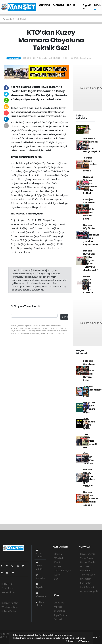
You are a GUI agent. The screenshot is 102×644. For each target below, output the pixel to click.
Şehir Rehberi (87, 587)
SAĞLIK (71, 5)
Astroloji (58, 619)
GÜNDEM (45, 5)
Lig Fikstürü (86, 571)
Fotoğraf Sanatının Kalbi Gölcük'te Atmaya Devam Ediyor (89, 209)
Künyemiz (41, 595)
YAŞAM (57, 566)
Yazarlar (40, 577)
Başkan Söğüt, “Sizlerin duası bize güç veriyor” (89, 478)
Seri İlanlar (85, 583)
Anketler (58, 607)
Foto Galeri (39, 554)
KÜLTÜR (57, 575)
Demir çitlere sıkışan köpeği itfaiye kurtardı (88, 284)
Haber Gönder (9, 611)
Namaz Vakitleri (88, 562)
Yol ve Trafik (87, 558)
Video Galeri (39, 566)
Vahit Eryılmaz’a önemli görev (89, 423)
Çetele (87, 129)
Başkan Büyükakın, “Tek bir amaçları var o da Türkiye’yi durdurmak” (90, 260)
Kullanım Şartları (10, 603)
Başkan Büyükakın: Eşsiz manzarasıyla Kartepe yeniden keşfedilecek (91, 235)
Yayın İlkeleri (8, 588)
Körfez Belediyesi (62, 571)
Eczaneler (85, 566)
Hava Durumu (87, 554)
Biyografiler (59, 611)
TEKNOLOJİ (21, 19)
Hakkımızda (7, 584)
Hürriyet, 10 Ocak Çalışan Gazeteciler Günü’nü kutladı (90, 185)
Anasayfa (8, 19)
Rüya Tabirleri (61, 615)
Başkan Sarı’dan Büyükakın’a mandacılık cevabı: (90, 499)
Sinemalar (85, 579)
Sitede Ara (59, 603)
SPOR (56, 579)
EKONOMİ (58, 5)
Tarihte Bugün (88, 575)
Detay (70, 641)
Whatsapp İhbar (10, 607)
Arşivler (40, 586)
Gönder (65, 317)
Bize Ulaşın (40, 604)
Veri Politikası (8, 592)
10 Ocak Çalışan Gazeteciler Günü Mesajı (90, 164)
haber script (6, 640)
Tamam (83, 641)
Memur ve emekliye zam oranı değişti (89, 407)
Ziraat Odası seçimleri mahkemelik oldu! (90, 441)
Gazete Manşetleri (90, 591)
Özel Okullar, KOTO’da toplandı (88, 458)
